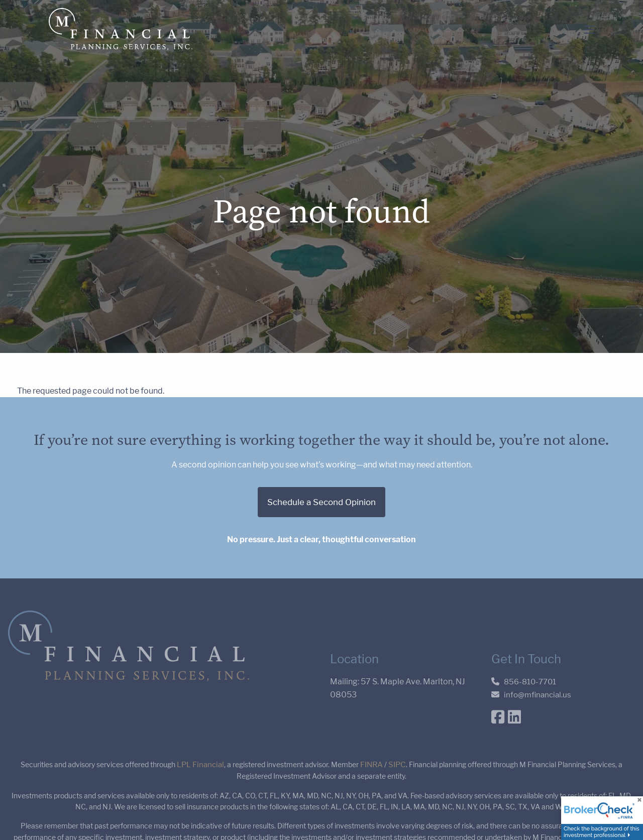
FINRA (371, 765)
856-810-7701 (530, 683)
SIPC (397, 765)
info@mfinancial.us (538, 696)
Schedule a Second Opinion (321, 503)
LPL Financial (200, 765)
